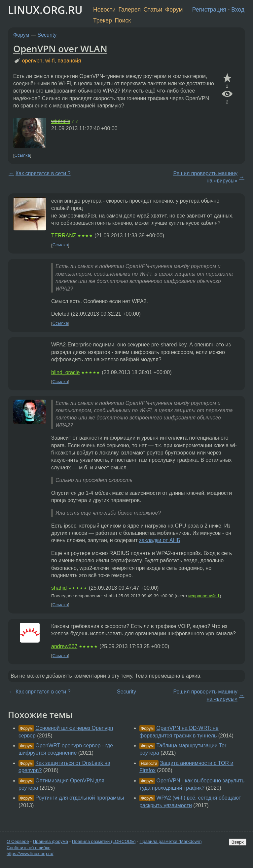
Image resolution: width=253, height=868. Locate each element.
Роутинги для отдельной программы (80, 798)
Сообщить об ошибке (29, 848)
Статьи (153, 10)
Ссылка (22, 155)
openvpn (32, 61)
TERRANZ (64, 236)
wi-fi (50, 61)
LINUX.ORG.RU (45, 10)
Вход (238, 10)
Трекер (103, 20)
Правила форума (51, 841)
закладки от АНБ (160, 540)
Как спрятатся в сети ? (43, 173)
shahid (59, 588)
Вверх (238, 842)
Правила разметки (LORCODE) (104, 841)
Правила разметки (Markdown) (170, 841)
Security (47, 35)
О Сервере (18, 841)
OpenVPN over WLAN (60, 49)
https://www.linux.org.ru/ (30, 854)
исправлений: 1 (204, 596)
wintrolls (61, 121)
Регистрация (209, 10)
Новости (104, 10)
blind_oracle (65, 372)
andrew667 (64, 646)
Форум (174, 10)
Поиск (123, 20)
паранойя (69, 61)
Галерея (130, 10)
